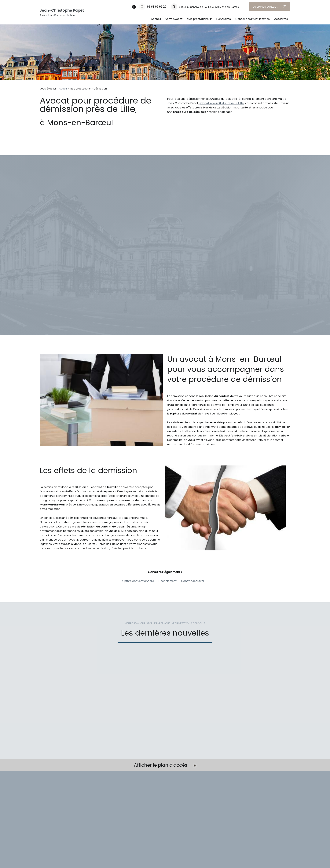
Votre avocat (174, 19)
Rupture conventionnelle (137, 581)
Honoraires (224, 19)
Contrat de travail (193, 581)
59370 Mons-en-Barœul (209, 7)
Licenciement (168, 581)
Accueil (156, 19)
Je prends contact (269, 7)
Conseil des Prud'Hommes (253, 19)
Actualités (281, 19)
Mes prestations (198, 19)
